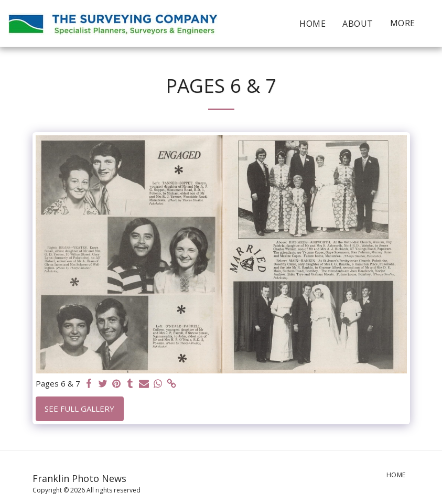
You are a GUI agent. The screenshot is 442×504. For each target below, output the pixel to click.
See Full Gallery (79, 409)
